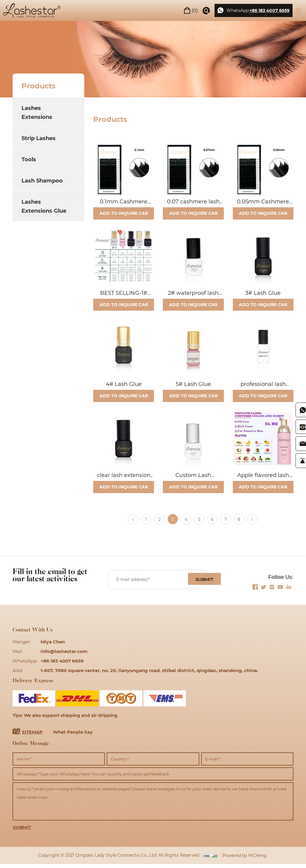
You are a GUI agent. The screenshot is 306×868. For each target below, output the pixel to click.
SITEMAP (32, 736)
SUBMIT (204, 584)
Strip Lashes (39, 138)
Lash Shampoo (42, 180)
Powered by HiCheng (244, 859)
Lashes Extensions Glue (44, 206)
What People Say (73, 736)
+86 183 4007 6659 (270, 10)
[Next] (254, 523)
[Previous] (131, 523)
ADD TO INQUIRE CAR (124, 214)
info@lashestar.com (64, 655)
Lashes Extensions (37, 112)
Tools (29, 159)
